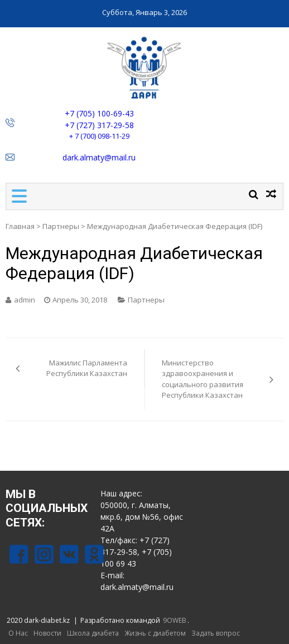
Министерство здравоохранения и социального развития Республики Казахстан (203, 379)
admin (25, 300)
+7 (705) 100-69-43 (99, 113)
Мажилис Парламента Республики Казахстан (87, 368)
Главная (20, 226)
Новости (47, 633)
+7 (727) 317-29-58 (99, 125)
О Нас (18, 633)
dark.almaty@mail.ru (99, 157)
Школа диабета (93, 633)
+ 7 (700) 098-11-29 (99, 136)
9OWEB (175, 620)
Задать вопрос (216, 633)
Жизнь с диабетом (155, 633)
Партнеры (61, 226)
